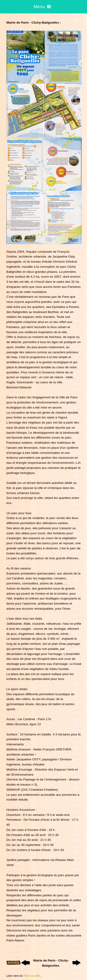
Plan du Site (32, 976)
